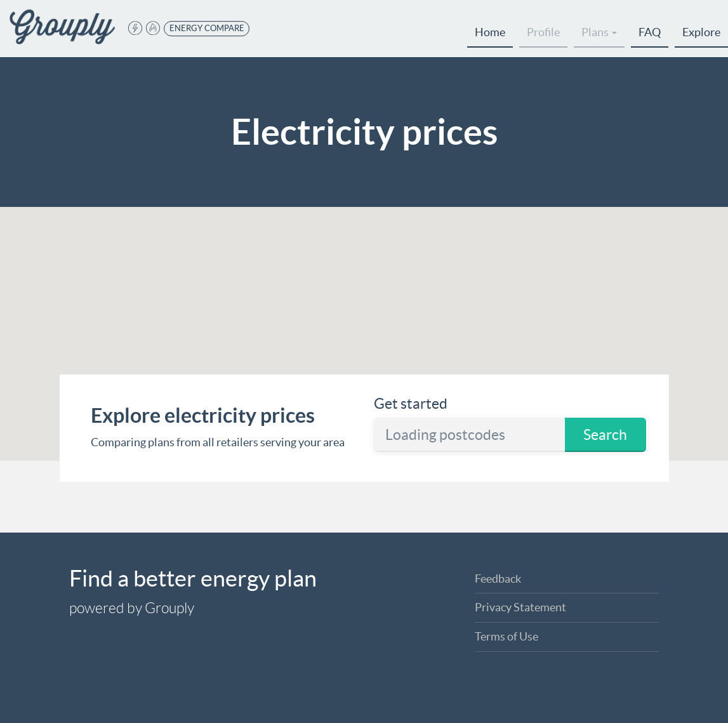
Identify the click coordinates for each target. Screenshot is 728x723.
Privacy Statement (520, 607)
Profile (543, 32)
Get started (411, 404)
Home (490, 32)
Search (605, 435)
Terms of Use (506, 636)
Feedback (498, 579)
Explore (701, 32)
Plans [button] (599, 32)
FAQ (650, 32)
